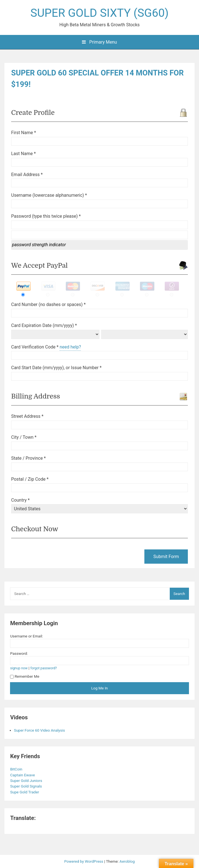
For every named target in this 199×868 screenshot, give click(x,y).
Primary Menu (99, 42)
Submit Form (166, 557)
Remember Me (25, 676)
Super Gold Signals (26, 786)
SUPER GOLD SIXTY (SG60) (99, 13)
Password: (19, 653)
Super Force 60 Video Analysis (39, 730)
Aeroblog (127, 861)
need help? (70, 347)
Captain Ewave (23, 775)
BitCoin (17, 769)
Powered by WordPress (84, 861)
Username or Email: (26, 636)
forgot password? (44, 668)
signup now (19, 668)
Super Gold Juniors (26, 781)
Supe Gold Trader (25, 792)
